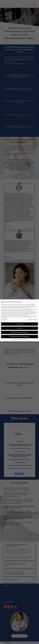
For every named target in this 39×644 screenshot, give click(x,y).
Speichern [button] (20, 318)
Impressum (26, 330)
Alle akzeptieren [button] (19, 314)
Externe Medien (33, 310)
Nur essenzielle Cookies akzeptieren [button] (19, 322)
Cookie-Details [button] (14, 330)
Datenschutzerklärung (5, 307)
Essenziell (4, 310)
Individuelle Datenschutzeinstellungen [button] (19, 327)
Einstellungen (29, 307)
